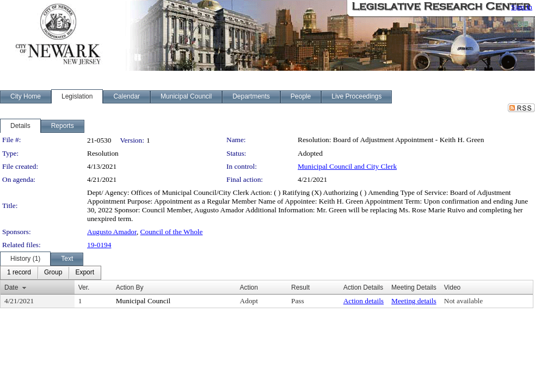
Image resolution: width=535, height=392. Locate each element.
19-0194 (99, 245)
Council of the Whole (172, 232)
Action (249, 287)
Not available (463, 301)
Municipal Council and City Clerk (347, 166)
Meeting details (414, 301)
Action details (364, 301)
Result (300, 287)
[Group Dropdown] (53, 273)
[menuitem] (19, 273)
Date (11, 287)
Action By (130, 287)
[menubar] (51, 273)
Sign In (522, 7)
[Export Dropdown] (85, 273)
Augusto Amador (112, 232)
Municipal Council (143, 301)
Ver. (84, 287)
